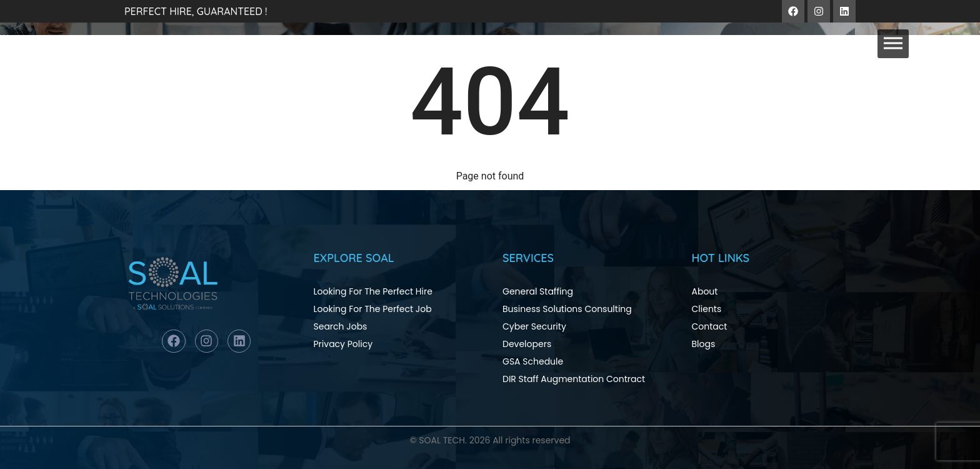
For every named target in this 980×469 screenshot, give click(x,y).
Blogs (704, 344)
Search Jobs (341, 326)
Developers (527, 344)
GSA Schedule (533, 361)
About (705, 291)
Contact (710, 326)
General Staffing (538, 291)
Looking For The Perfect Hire (373, 291)
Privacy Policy (343, 344)
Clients (707, 309)
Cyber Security (534, 326)
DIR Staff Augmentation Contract (574, 379)
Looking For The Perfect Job (373, 309)
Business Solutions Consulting (567, 309)
